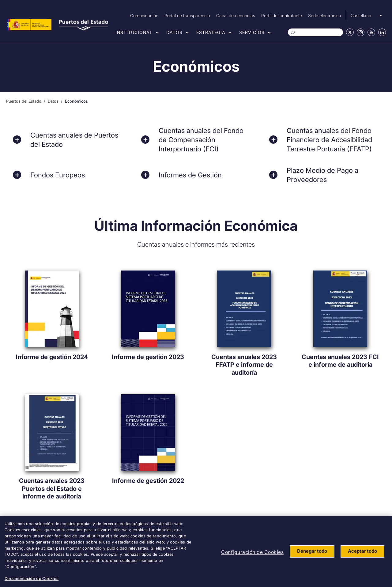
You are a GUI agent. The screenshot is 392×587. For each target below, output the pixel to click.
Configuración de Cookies (252, 552)
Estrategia (211, 32)
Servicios (252, 32)
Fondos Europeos (58, 175)
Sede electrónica (325, 15)
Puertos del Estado (24, 101)
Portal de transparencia (187, 15)
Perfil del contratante (282, 15)
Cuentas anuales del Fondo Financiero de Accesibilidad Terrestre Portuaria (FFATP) (329, 140)
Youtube (371, 32)
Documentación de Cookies (32, 578)
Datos (174, 32)
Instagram (361, 32)
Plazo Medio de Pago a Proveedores (322, 175)
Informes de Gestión (190, 175)
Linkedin (382, 32)
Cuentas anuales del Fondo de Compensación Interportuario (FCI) (201, 140)
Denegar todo (312, 551)
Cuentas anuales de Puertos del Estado (74, 140)
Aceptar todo (362, 551)
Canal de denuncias (236, 15)
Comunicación (144, 15)
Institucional (134, 32)
